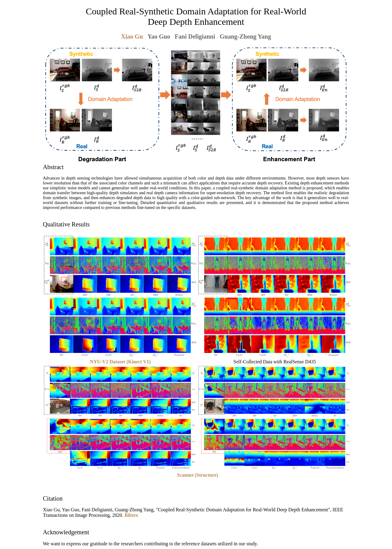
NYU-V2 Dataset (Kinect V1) (120, 362)
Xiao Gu (132, 36)
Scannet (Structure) (198, 475)
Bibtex (131, 515)
